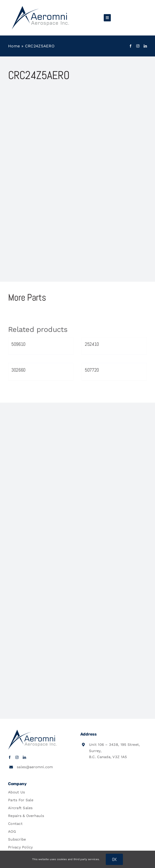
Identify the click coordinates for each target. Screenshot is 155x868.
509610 (18, 344)
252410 (92, 344)
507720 (92, 370)
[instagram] (138, 46)
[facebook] (131, 46)
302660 (18, 370)
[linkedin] (145, 46)
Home (14, 46)
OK (114, 859)
